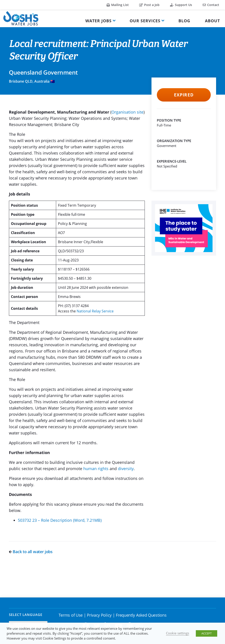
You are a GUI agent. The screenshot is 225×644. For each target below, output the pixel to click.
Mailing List (118, 5)
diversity (126, 469)
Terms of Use (71, 615)
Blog (184, 21)
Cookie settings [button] (178, 633)
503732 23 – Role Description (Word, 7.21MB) (60, 520)
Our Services (145, 21)
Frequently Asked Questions (141, 615)
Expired (184, 95)
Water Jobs (98, 21)
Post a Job (149, 5)
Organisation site (127, 112)
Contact (211, 5)
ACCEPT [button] (207, 633)
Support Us (181, 5)
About (212, 21)
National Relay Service (95, 311)
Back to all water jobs (31, 552)
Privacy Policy (99, 615)
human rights (96, 469)
